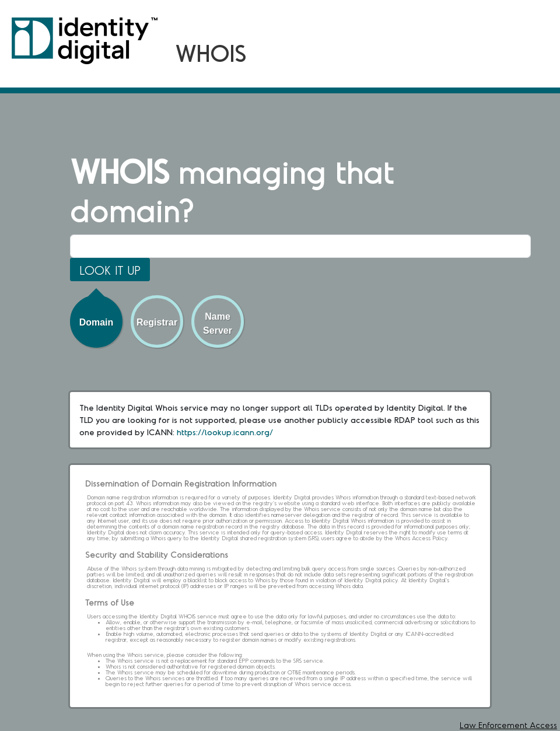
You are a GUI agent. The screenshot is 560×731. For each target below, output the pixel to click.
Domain (97, 322)
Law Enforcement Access (508, 725)
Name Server (218, 323)
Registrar (157, 322)
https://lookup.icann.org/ (225, 432)
